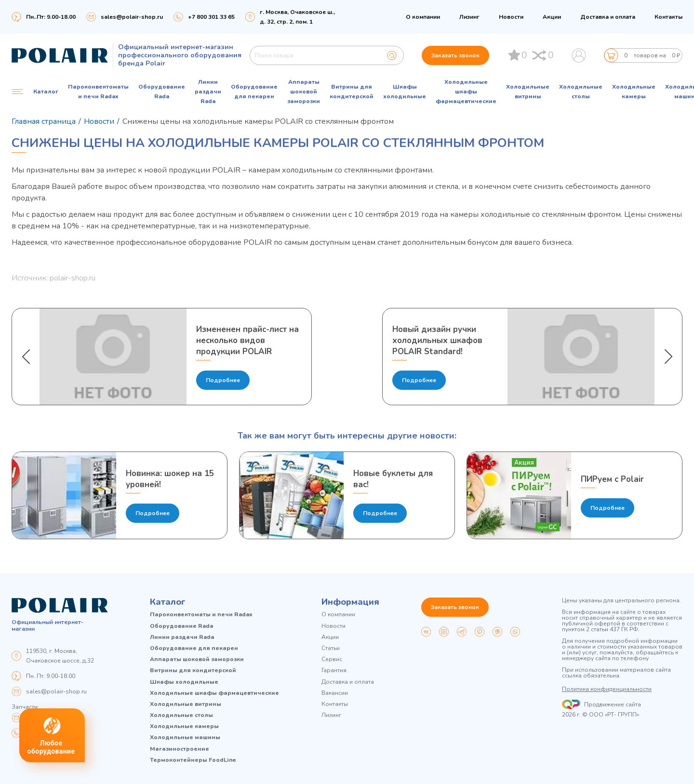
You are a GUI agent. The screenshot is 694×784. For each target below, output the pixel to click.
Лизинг (469, 17)
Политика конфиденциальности (607, 689)
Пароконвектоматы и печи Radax (98, 92)
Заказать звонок (455, 55)
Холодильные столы (581, 92)
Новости (511, 17)
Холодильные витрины (528, 92)
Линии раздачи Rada (208, 92)
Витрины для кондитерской (352, 92)
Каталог (168, 602)
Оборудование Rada (162, 92)
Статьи (331, 648)
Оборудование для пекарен (254, 92)
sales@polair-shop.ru (132, 17)
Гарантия (334, 671)
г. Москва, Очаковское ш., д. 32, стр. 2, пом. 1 (297, 17)
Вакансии (335, 693)
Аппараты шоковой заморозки (304, 92)
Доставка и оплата (608, 17)
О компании (423, 17)
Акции (552, 17)
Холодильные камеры (634, 92)
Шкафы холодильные (405, 92)
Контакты (668, 17)
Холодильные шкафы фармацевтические (466, 92)
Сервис (332, 659)
